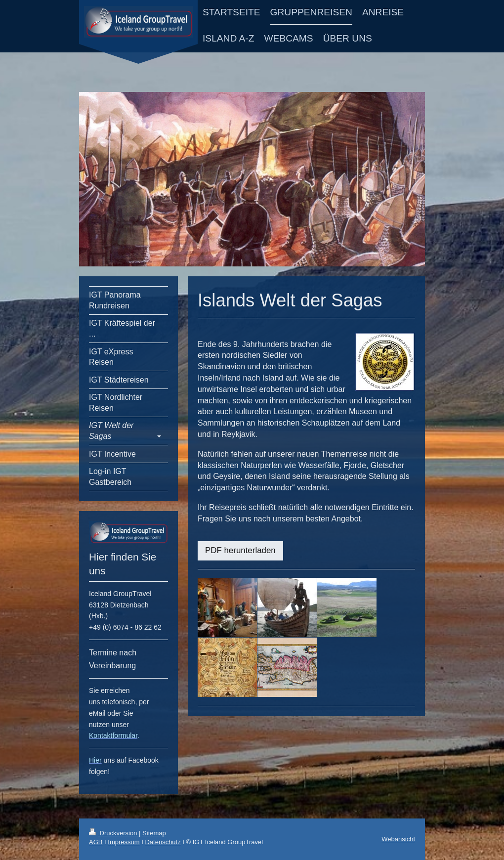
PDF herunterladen (240, 550)
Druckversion (114, 833)
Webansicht (398, 839)
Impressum (124, 842)
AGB (96, 842)
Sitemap (154, 833)
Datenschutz (163, 842)
